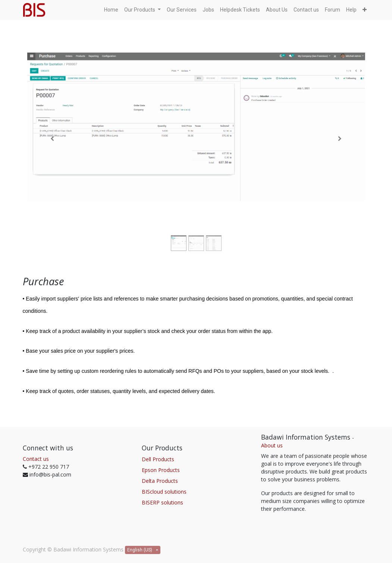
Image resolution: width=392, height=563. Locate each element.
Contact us (36, 459)
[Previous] (53, 139)
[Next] (340, 139)
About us (272, 445)
